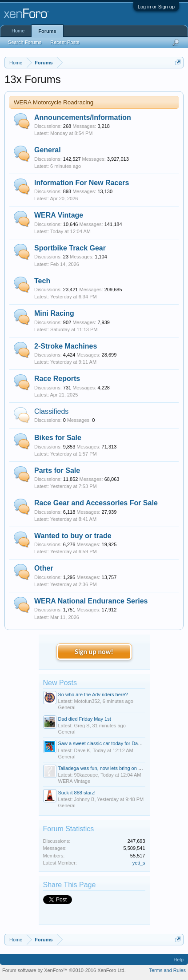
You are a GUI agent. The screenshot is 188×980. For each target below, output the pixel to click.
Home (18, 31)
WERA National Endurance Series (91, 601)
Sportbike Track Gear (70, 248)
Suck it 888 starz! (77, 793)
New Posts (60, 683)
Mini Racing (54, 313)
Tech (42, 281)
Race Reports (57, 379)
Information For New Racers (82, 183)
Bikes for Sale (58, 438)
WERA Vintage (59, 215)
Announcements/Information (83, 117)
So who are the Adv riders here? (93, 694)
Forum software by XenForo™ (64, 970)
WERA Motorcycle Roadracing (54, 102)
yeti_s (139, 863)
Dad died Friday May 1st (85, 719)
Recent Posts (65, 42)
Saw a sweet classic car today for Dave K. (104, 743)
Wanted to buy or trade (73, 536)
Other (44, 568)
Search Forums (25, 42)
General (48, 150)
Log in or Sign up (156, 7)
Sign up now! (94, 652)
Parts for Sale (57, 470)
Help (178, 960)
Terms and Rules (167, 970)
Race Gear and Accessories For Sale (96, 503)
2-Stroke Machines (66, 346)
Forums (47, 31)
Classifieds (51, 411)
